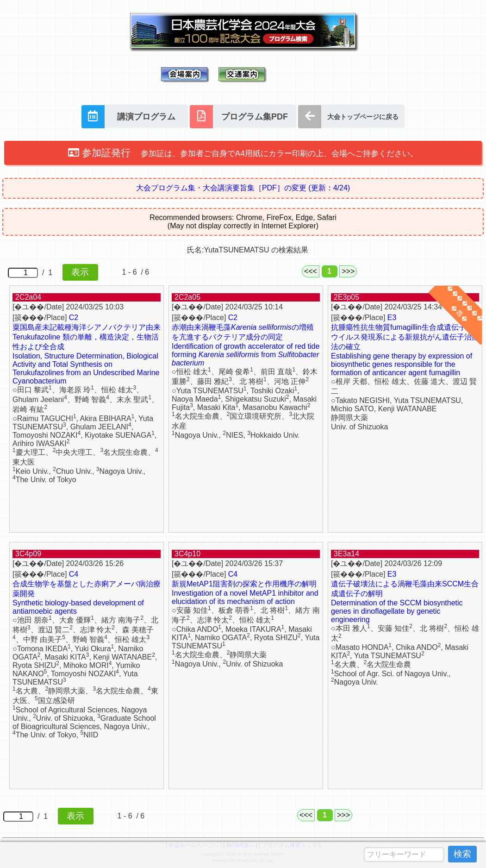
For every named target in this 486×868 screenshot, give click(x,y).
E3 (392, 318)
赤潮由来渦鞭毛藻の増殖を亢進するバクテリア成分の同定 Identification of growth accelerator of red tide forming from (246, 345)
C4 (74, 574)
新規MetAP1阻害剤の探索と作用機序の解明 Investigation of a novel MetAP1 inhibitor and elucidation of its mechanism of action (245, 593)
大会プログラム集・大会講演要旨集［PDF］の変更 (243, 188)
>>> (348, 271)
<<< (311, 271)
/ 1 (53, 272)
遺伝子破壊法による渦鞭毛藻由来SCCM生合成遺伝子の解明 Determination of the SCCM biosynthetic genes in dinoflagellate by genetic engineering (405, 602)
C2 (74, 318)
